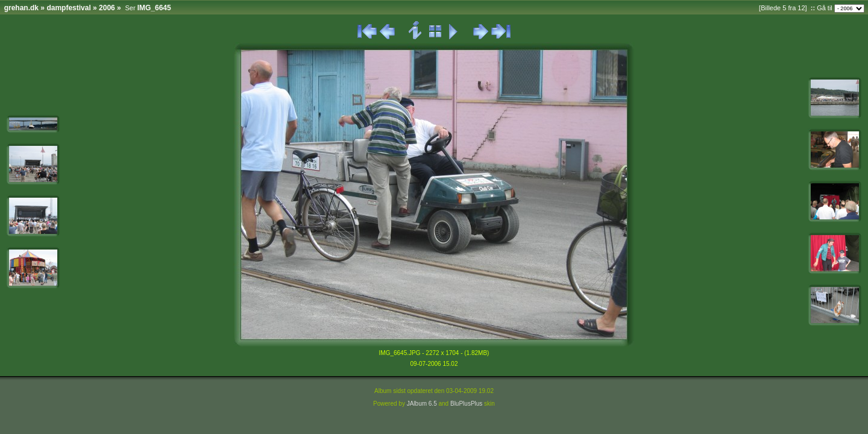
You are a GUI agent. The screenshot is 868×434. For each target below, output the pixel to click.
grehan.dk (21, 8)
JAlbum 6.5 (422, 404)
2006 (107, 8)
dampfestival (68, 8)
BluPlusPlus (466, 404)
